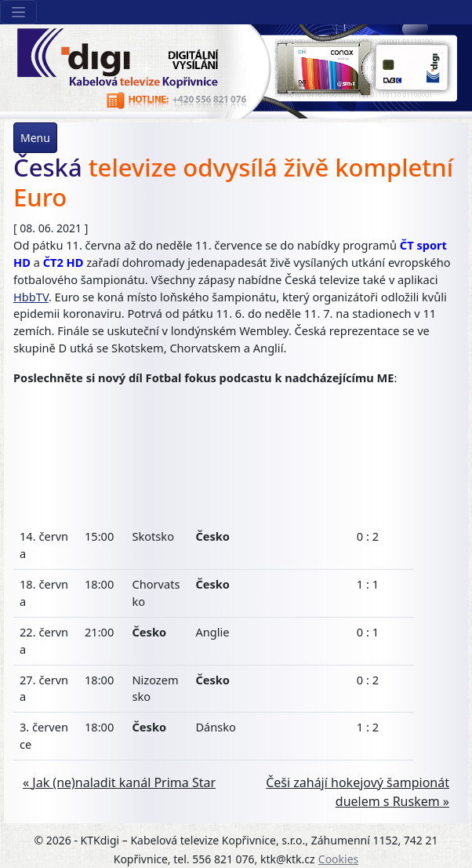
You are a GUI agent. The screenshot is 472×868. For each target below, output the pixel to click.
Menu (35, 138)
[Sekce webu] (18, 12)
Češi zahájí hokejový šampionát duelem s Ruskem (358, 792)
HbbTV (31, 297)
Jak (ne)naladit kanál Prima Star (124, 782)
